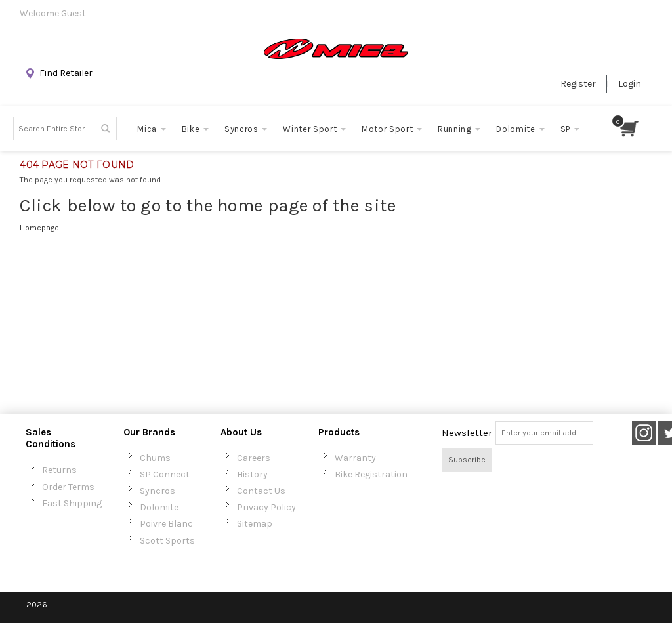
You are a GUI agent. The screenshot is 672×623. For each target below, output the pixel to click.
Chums (155, 458)
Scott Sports (167, 541)
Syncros (157, 491)
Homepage (39, 228)
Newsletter (467, 433)
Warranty (355, 458)
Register (578, 84)
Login (630, 84)
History (252, 474)
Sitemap (255, 524)
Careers (254, 458)
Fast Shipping (72, 503)
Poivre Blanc (166, 524)
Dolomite (159, 507)
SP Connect (165, 474)
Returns (59, 470)
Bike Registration (371, 474)
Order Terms (68, 487)
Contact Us (261, 491)
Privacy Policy (266, 507)
